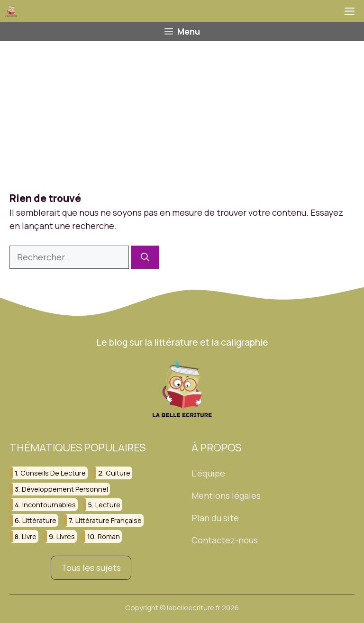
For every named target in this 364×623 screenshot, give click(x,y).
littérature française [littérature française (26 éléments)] (109, 521)
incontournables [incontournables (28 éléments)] (49, 505)
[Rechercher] (145, 257)
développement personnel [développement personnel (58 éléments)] (65, 489)
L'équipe (208, 473)
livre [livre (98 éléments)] (29, 536)
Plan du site (215, 518)
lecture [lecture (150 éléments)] (108, 505)
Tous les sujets (91, 568)
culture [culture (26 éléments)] (118, 473)
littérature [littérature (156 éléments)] (39, 521)
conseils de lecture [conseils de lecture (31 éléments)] (53, 473)
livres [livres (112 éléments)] (66, 536)
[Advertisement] (182, 112)
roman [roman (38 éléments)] (109, 536)
